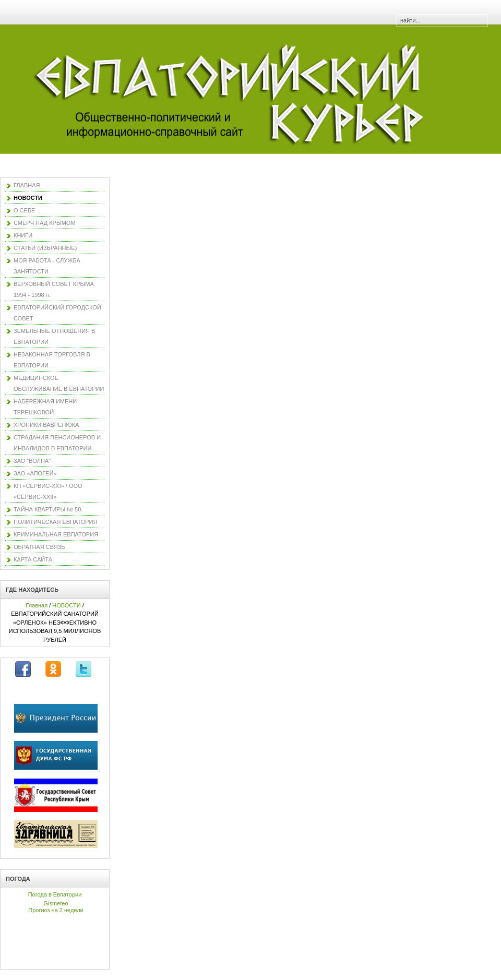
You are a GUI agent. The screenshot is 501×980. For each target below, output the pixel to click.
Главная (37, 605)
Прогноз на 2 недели (56, 910)
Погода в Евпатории (55, 894)
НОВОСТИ (66, 605)
